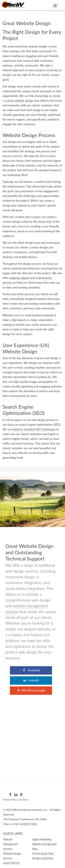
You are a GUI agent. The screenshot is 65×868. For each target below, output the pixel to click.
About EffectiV (11, 863)
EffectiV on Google (31, 690)
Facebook (31, 670)
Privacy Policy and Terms (16, 800)
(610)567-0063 (28, 824)
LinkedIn (31, 680)
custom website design (19, 101)
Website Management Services (10, 844)
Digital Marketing (42, 839)
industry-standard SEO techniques (34, 429)
